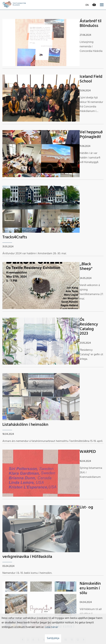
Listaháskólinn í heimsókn (25, 425)
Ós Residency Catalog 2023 (89, 327)
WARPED (88, 452)
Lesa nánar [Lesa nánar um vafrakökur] (51, 627)
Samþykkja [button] (53, 638)
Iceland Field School (91, 79)
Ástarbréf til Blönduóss (90, 24)
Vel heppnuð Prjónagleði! (91, 135)
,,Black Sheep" (86, 267)
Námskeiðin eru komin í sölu (90, 588)
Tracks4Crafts (15, 237)
